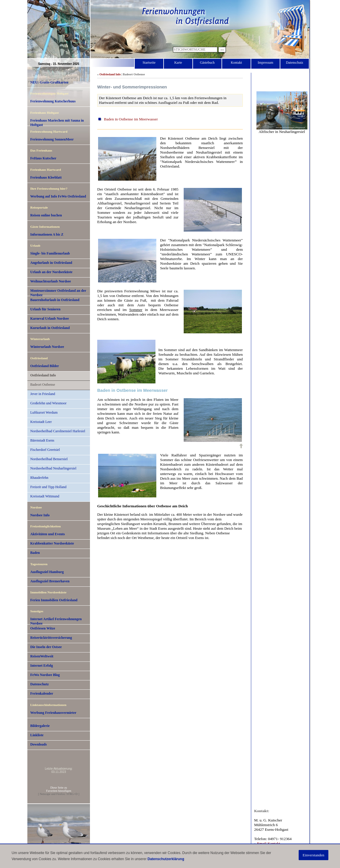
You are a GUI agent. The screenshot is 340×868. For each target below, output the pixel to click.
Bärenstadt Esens (42, 440)
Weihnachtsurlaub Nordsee (51, 281)
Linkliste (37, 735)
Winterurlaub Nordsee (47, 347)
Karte (178, 63)
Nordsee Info (40, 515)
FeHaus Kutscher (43, 158)
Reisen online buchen (46, 215)
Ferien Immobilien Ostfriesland (54, 600)
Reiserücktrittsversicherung (51, 638)
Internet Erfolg (42, 666)
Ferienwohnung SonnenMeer (52, 139)
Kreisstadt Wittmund (45, 496)
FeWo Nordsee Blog (45, 675)
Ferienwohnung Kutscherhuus (53, 101)
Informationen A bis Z (47, 234)
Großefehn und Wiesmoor (48, 403)
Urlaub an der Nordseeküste (51, 272)
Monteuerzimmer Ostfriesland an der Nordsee (58, 292)
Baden (35, 553)
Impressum (265, 63)
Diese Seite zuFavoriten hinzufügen (59, 789)
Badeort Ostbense (43, 385)
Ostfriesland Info (43, 375)
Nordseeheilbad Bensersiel (49, 459)
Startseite (149, 63)
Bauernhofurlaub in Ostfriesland (55, 300)
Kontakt (237, 63)
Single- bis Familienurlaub (50, 253)
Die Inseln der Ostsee (46, 647)
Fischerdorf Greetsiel (45, 450)
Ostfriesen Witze (43, 628)
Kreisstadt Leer (41, 422)
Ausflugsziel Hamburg (47, 572)
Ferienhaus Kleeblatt (46, 177)
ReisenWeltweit (42, 656)
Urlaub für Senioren (45, 309)
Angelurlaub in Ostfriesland (51, 263)
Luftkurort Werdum (44, 412)
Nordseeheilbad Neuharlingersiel (53, 468)
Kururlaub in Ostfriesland (50, 328)
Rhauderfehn (39, 478)
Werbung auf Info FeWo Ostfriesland (58, 196)
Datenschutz (294, 63)
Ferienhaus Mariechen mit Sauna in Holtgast (57, 122)
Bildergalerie (40, 726)
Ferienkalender (42, 693)
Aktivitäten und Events (48, 534)
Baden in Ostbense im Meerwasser (131, 119)
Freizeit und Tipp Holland (48, 487)
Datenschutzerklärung (166, 859)
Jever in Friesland (43, 394)
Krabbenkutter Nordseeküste (52, 543)
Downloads (39, 744)
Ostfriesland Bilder (45, 366)
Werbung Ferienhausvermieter (53, 713)
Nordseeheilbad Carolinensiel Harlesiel (58, 431)
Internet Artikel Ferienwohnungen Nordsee (56, 621)
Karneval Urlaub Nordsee (50, 319)
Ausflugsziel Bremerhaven (50, 581)
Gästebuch (207, 63)
